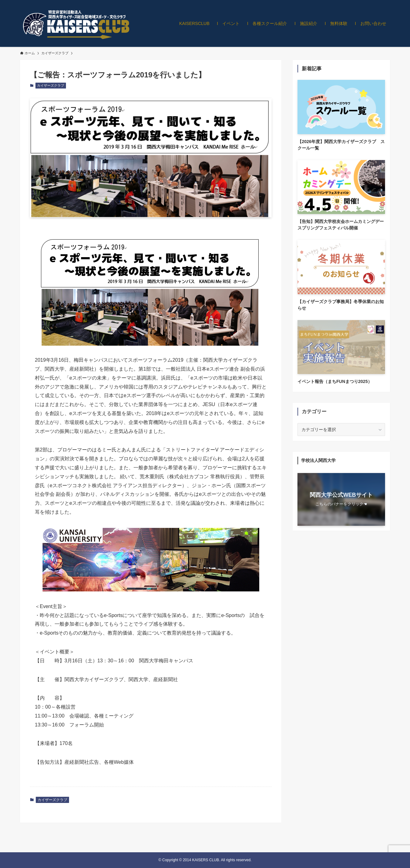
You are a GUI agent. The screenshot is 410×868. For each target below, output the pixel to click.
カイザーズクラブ (51, 85)
